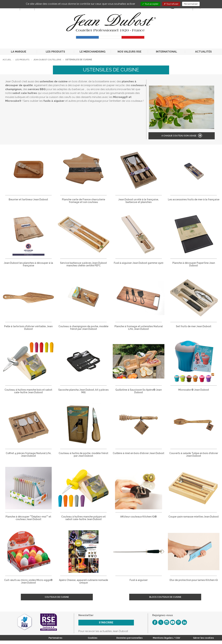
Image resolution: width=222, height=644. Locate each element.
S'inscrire (106, 623)
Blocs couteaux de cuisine (165, 597)
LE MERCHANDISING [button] (93, 52)
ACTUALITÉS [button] (203, 52)
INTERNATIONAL (166, 52)
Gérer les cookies (203, 638)
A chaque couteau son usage (179, 136)
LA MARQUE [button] (19, 52)
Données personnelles (129, 638)
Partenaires (55, 638)
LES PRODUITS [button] (55, 52)
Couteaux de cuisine (57, 597)
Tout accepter (150, 4)
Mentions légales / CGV (166, 638)
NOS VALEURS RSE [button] (129, 52)
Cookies (93, 638)
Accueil (7, 60)
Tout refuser (171, 4)
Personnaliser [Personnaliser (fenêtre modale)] (191, 4)
